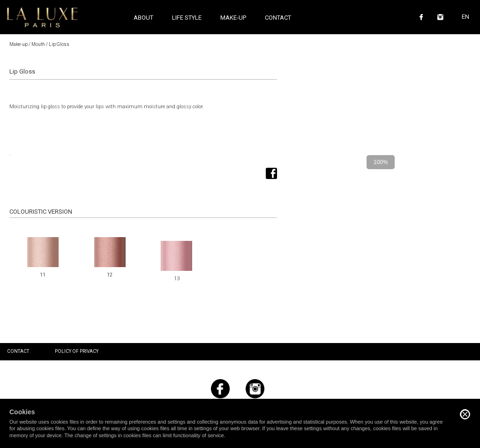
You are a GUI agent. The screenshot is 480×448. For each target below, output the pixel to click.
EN (465, 17)
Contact (278, 18)
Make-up (19, 44)
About (143, 18)
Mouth (38, 44)
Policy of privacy (77, 351)
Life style (187, 18)
